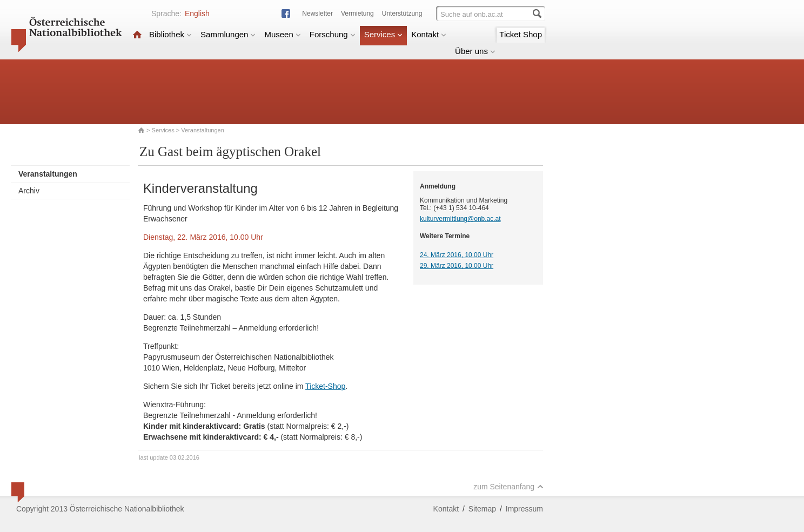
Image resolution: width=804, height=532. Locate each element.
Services (384, 34)
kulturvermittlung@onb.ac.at (460, 219)
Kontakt (429, 34)
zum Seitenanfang (508, 487)
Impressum (524, 509)
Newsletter (317, 14)
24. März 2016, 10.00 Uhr (457, 255)
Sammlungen (228, 34)
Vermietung (357, 14)
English (197, 14)
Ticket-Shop (325, 386)
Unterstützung (402, 14)
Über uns (475, 51)
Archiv (29, 191)
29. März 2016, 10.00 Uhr (457, 266)
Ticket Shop (521, 34)
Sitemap (482, 509)
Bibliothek (170, 34)
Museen (282, 34)
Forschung (333, 34)
